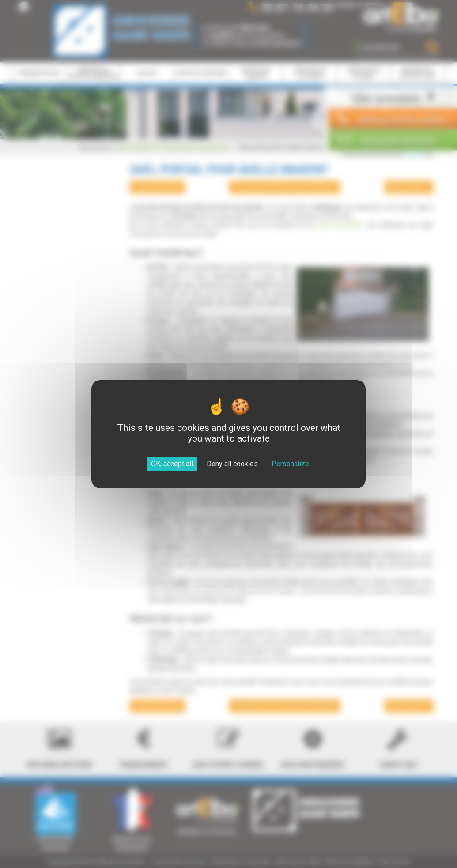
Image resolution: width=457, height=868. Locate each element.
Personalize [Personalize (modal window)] (290, 464)
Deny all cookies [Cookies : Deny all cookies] (232, 464)
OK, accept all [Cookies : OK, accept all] (172, 464)
